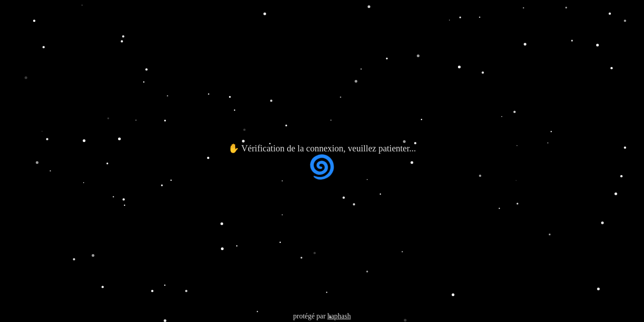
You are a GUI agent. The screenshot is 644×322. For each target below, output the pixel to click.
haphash (339, 316)
